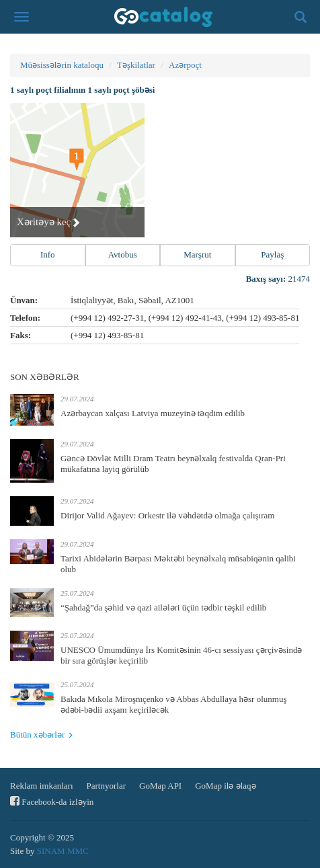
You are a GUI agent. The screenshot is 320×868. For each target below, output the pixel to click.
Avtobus (123, 254)
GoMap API (160, 786)
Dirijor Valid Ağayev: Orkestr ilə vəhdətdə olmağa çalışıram (167, 515)
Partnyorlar (106, 786)
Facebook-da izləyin (52, 801)
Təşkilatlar (136, 65)
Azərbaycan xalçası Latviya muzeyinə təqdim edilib (153, 413)
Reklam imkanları (42, 786)
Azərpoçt (185, 65)
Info (48, 254)
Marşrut (197, 254)
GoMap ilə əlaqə (225, 786)
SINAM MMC (63, 851)
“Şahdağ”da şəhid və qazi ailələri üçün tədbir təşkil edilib (163, 607)
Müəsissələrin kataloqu (62, 65)
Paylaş (272, 254)
